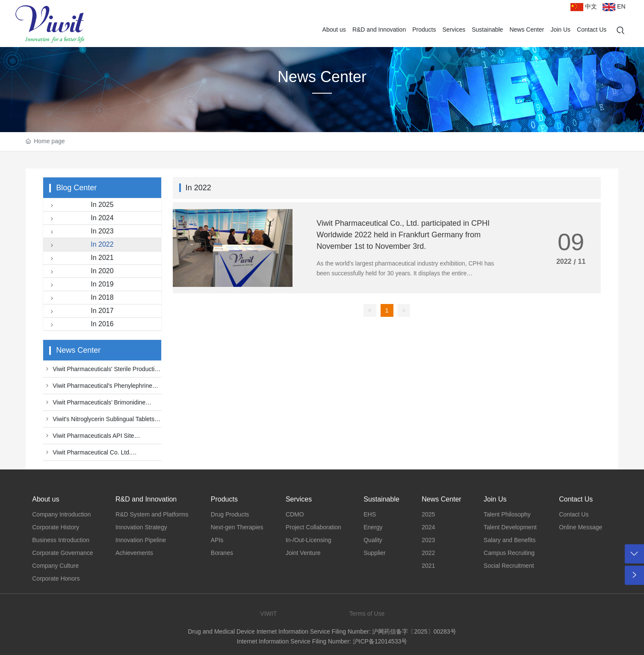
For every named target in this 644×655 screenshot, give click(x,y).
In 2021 (80, 258)
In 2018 (80, 298)
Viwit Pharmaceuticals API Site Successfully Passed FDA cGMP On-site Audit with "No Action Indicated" (96, 438)
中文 (584, 6)
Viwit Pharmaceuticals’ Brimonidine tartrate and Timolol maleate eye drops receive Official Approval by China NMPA (97, 404)
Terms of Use (367, 614)
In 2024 (80, 219)
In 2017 (80, 311)
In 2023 (80, 232)
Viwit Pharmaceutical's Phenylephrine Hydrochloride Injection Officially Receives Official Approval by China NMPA (98, 388)
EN (614, 6)
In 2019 (80, 285)
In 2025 (80, 205)
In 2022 (80, 245)
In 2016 (80, 325)
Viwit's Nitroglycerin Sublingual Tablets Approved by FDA (99, 421)
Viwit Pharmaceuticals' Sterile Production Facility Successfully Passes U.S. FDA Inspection (102, 371)
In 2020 (80, 272)
